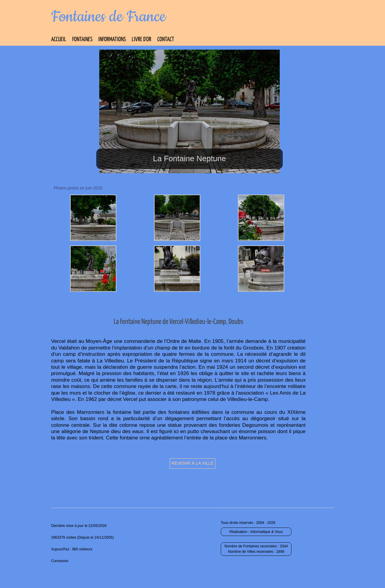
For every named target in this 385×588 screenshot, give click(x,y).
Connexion (60, 561)
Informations (112, 40)
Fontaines (82, 40)
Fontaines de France (108, 17)
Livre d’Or (142, 40)
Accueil (59, 40)
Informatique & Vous (266, 532)
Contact (166, 40)
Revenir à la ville (193, 463)
